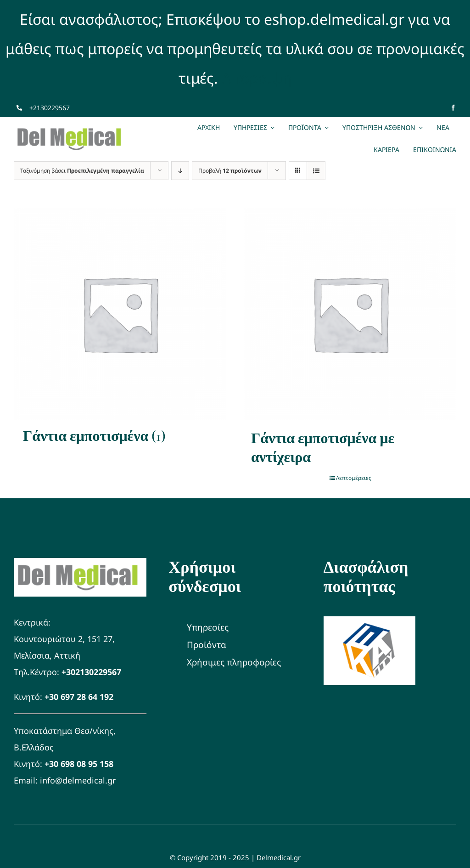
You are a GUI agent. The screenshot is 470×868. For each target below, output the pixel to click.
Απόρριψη (257, 78)
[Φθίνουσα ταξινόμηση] (180, 171)
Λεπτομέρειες (354, 478)
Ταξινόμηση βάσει (82, 171)
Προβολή (230, 171)
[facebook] (453, 108)
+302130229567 (91, 672)
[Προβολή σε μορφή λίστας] (316, 171)
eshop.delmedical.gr (334, 19)
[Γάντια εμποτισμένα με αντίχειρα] (350, 314)
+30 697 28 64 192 (79, 697)
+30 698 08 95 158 (79, 764)
